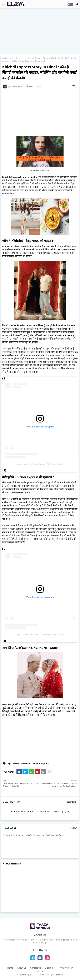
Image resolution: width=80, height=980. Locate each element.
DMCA (40, 971)
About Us (22, 968)
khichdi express (17, 58)
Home (10, 968)
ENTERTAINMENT (22, 763)
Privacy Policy (66, 968)
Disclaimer (50, 968)
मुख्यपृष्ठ (5, 58)
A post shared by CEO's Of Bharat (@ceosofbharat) (40, 634)
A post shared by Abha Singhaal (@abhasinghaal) (40, 464)
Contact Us (36, 968)
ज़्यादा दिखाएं (71, 802)
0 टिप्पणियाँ (73, 828)
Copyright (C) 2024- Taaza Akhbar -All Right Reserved (40, 975)
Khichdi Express (39, 502)
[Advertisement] (40, 32)
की (24, 256)
